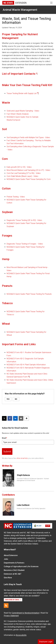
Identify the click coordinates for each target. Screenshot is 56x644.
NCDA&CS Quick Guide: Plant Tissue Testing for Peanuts (29, 294)
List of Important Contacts (19, 74)
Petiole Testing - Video (16, 197)
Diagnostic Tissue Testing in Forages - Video (25, 244)
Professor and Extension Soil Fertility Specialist (31, 509)
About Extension (11, 555)
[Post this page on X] (4, 418)
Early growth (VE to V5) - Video (19, 167)
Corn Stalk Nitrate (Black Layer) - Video (22, 176)
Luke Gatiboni (23, 505)
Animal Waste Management (20, 10)
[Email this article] (21, 418)
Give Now (8, 578)
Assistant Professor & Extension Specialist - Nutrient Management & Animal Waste (33, 480)
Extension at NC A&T (13, 574)
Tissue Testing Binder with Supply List (22, 93)
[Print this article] (27, 418)
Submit (7, 451)
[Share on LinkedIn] (15, 418)
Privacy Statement (11, 616)
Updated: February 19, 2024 (12, 28)
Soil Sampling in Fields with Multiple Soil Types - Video (28, 137)
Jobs (6, 559)
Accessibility (21, 635)
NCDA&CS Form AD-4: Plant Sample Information (26, 365)
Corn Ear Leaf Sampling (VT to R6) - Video (24, 173)
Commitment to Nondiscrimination (25, 613)
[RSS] (6, 606)
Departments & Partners (14, 563)
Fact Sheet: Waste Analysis (18, 114)
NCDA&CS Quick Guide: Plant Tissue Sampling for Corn (29, 179)
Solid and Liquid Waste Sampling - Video (23, 111)
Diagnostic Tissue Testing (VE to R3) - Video (24, 220)
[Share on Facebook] (10, 418)
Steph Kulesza (23, 475)
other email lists (22, 458)
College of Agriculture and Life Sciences (21, 566)
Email (5, 438)
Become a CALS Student (14, 570)
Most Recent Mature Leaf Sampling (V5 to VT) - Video (28, 170)
